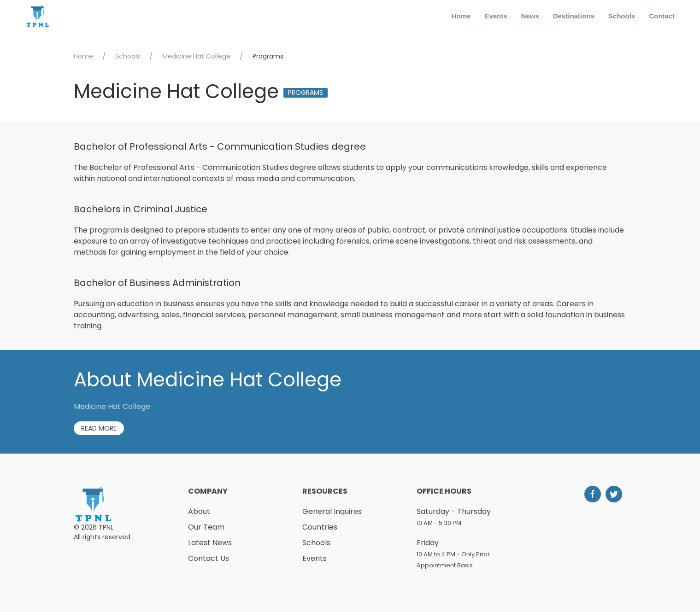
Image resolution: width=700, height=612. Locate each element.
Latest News (210, 543)
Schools (622, 16)
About (199, 511)
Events (496, 16)
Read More (99, 428)
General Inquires (332, 511)
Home (461, 16)
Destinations (574, 16)
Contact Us (209, 558)
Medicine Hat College (196, 56)
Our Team (206, 527)
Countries (320, 527)
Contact (662, 16)
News (530, 16)
